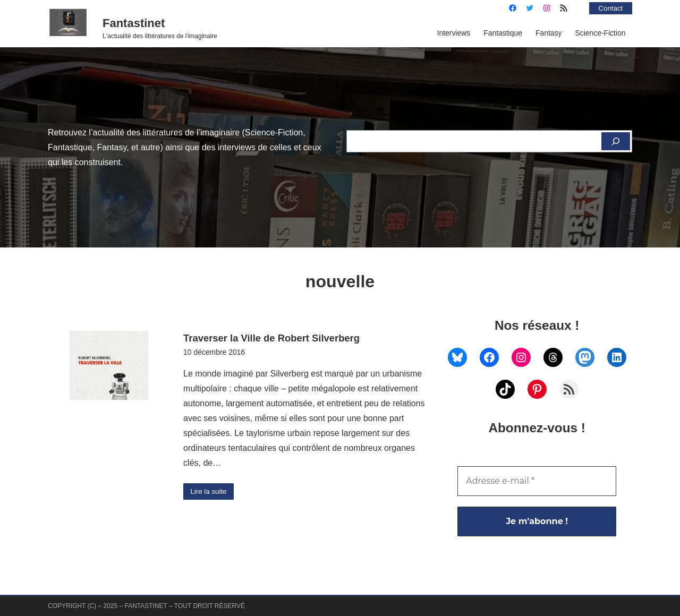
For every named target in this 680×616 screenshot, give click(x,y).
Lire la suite (210, 492)
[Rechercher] (615, 141)
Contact (610, 8)
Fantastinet (134, 23)
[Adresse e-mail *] (537, 481)
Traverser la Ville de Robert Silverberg (271, 338)
